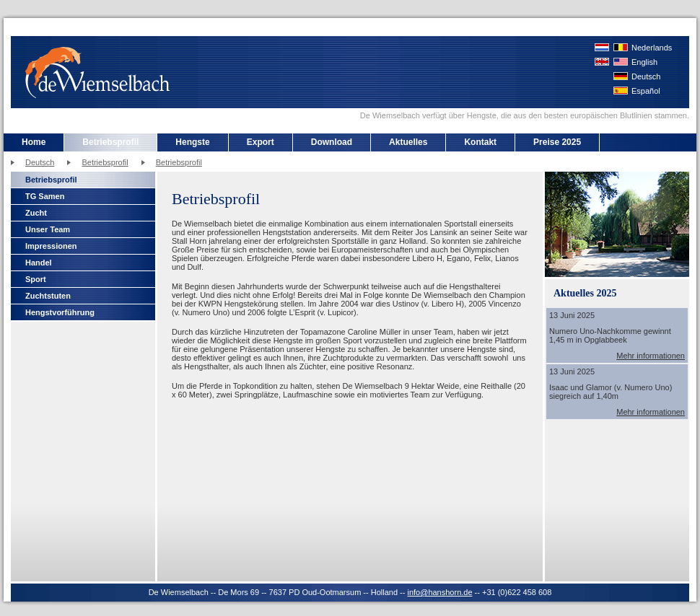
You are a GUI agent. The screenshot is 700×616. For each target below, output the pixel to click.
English (644, 62)
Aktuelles (408, 142)
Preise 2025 (557, 142)
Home (34, 142)
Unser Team (48, 229)
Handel (39, 263)
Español (646, 91)
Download (332, 142)
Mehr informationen (651, 356)
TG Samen (45, 196)
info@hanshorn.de (439, 592)
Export (261, 142)
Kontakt (480, 142)
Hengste (192, 142)
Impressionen (51, 246)
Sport (36, 279)
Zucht (36, 213)
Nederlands (652, 48)
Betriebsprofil (110, 142)
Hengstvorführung (60, 312)
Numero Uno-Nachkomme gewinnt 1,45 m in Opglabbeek (610, 335)
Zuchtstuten (48, 296)
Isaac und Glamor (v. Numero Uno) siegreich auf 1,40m (611, 392)
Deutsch (646, 76)
